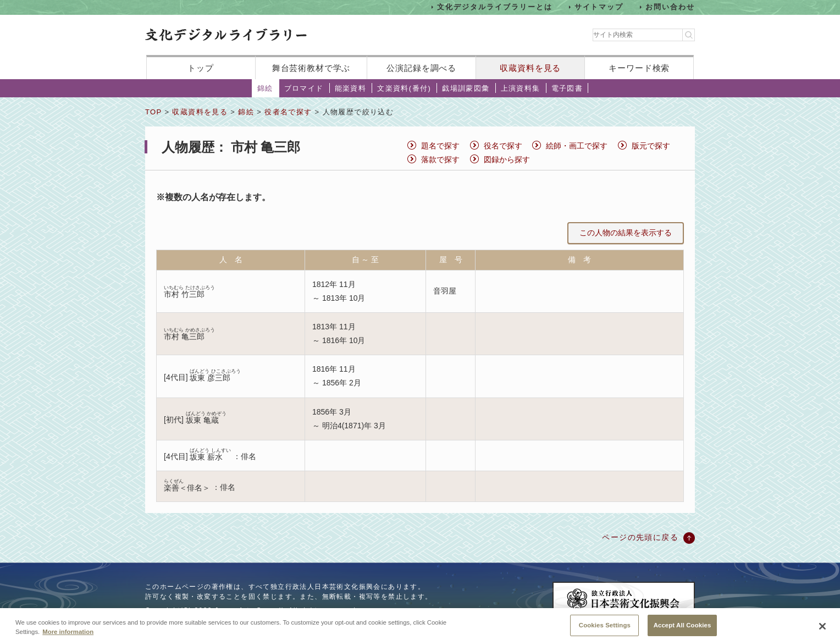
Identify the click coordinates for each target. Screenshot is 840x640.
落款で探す (440, 159)
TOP (153, 112)
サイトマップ (599, 7)
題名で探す (440, 146)
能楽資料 (351, 88)
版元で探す (651, 146)
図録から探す (507, 159)
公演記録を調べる (421, 68)
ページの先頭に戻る (640, 537)
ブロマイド (304, 88)
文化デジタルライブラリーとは (494, 7)
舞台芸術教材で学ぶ (311, 68)
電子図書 (567, 88)
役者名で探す (288, 112)
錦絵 (265, 88)
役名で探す (503, 146)
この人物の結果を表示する (626, 233)
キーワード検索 (639, 68)
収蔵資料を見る (530, 68)
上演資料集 (521, 88)
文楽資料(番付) (404, 88)
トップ (201, 68)
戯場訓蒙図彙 (466, 88)
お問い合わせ (670, 7)
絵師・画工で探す (577, 146)
